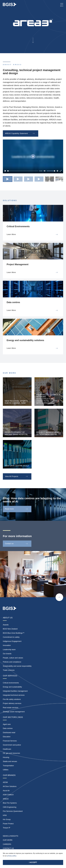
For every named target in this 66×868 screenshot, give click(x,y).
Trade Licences (9, 670)
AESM (5, 782)
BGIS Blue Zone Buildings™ (14, 633)
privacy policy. (12, 856)
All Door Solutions (10, 786)
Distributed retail (9, 733)
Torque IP (7, 828)
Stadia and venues (10, 761)
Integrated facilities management (15, 691)
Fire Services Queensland (13, 811)
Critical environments (11, 683)
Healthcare (7, 749)
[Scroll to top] (59, 597)
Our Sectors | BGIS (13, 717)
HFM (5, 815)
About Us (8, 618)
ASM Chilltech (8, 795)
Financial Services (10, 741)
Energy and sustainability (12, 687)
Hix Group (7, 819)
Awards (6, 625)
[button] (8, 179)
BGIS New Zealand (10, 629)
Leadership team (9, 650)
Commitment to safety (11, 637)
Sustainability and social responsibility (17, 666)
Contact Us (8, 848)
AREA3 (6, 799)
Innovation (7, 645)
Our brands (7, 654)
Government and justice (12, 745)
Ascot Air (6, 791)
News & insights (11, 836)
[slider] (23, 171)
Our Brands (9, 775)
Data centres (8, 728)
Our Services (10, 676)
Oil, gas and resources (11, 753)
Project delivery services (12, 703)
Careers (7, 844)
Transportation (8, 766)
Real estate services (11, 708)
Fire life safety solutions (12, 699)
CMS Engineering (10, 807)
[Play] (5, 171)
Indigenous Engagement (12, 641)
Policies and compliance (12, 662)
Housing (6, 757)
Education (7, 737)
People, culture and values (13, 658)
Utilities (6, 770)
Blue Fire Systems (10, 803)
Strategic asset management (14, 712)
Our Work (8, 840)
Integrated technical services (14, 695)
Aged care (7, 724)
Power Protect (8, 824)
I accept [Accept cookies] (33, 862)
